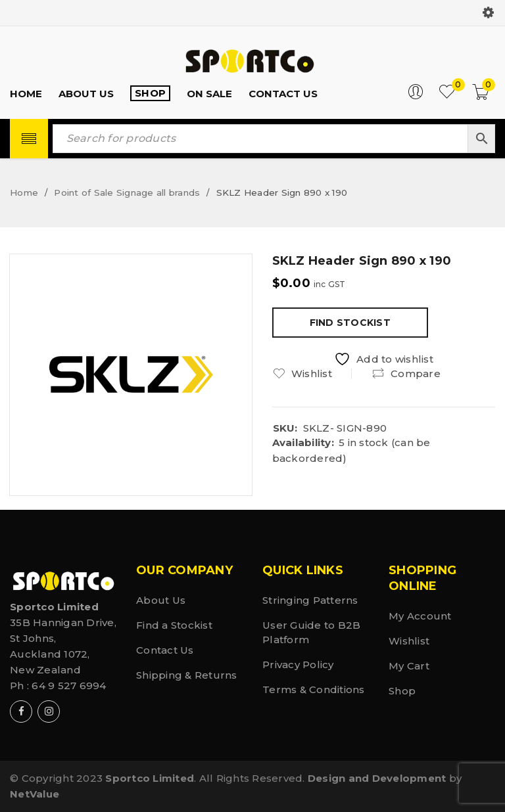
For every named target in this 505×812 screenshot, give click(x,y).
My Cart (409, 666)
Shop (402, 691)
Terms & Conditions (314, 689)
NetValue (35, 794)
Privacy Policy (298, 665)
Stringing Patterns (310, 600)
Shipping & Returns (187, 675)
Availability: (303, 443)
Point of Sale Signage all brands (127, 192)
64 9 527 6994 (69, 686)
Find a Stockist (174, 625)
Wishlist (409, 641)
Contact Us (165, 650)
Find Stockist (350, 323)
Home (24, 192)
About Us (161, 600)
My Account (420, 616)
